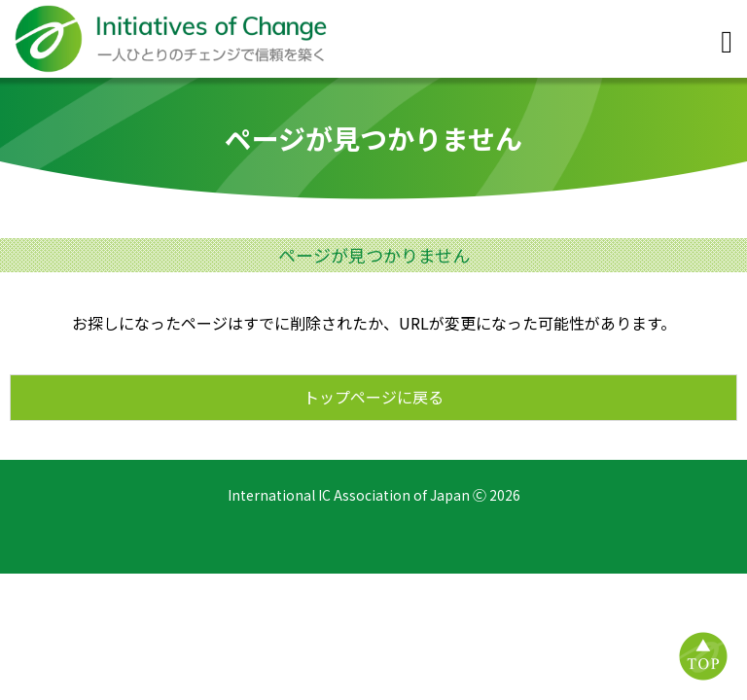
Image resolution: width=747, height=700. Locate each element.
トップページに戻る (373, 397)
